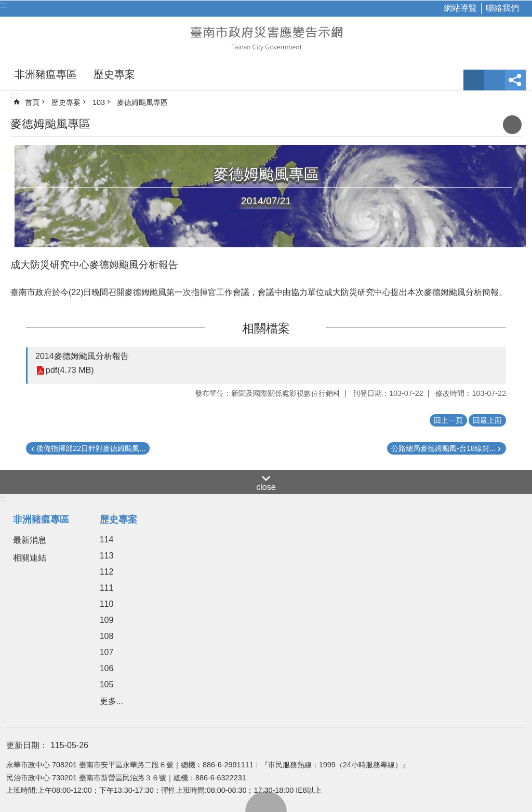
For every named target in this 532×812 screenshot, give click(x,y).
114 (107, 540)
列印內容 (512, 125)
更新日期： (27, 745)
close (266, 487)
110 (107, 604)
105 (107, 684)
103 (99, 102)
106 (107, 668)
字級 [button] (474, 80)
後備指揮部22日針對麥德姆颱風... (91, 448)
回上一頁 (448, 420)
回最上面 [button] (487, 420)
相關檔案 (266, 328)
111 (107, 588)
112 (107, 572)
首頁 (32, 102)
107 (107, 652)
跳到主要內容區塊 (5, 5)
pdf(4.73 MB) (70, 371)
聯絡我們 (502, 8)
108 (107, 636)
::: (3, 5)
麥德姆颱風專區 (142, 102)
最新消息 (30, 540)
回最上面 (266, 802)
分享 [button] (515, 80)
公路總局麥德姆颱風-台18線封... (443, 448)
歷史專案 (114, 74)
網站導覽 (460, 8)
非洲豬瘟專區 (46, 74)
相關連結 (30, 558)
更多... (111, 701)
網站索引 (495, 80)
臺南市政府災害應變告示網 (266, 37)
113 (107, 556)
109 (107, 620)
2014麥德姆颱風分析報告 (82, 356)
